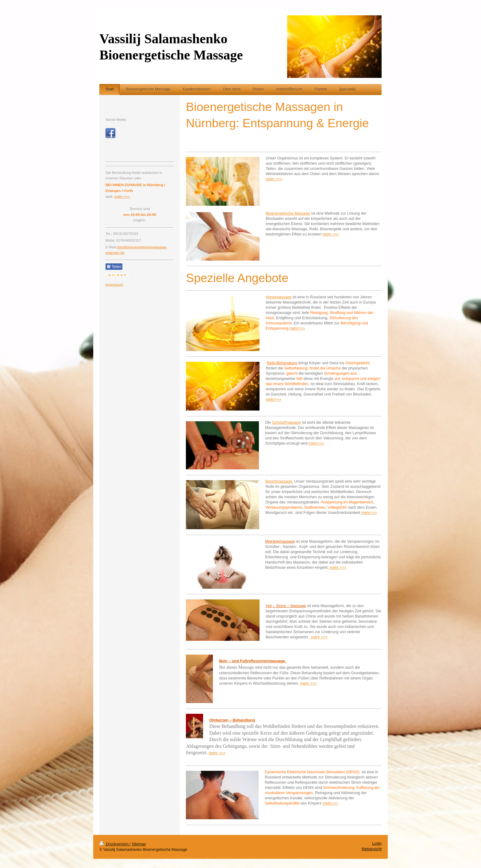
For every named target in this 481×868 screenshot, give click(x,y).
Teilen (114, 267)
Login (377, 843)
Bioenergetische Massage (288, 213)
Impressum (114, 284)
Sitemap (139, 844)
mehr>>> (297, 328)
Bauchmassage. (279, 481)
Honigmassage (279, 297)
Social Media (116, 119)
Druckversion (114, 844)
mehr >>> (274, 179)
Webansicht (371, 849)
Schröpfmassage (287, 423)
